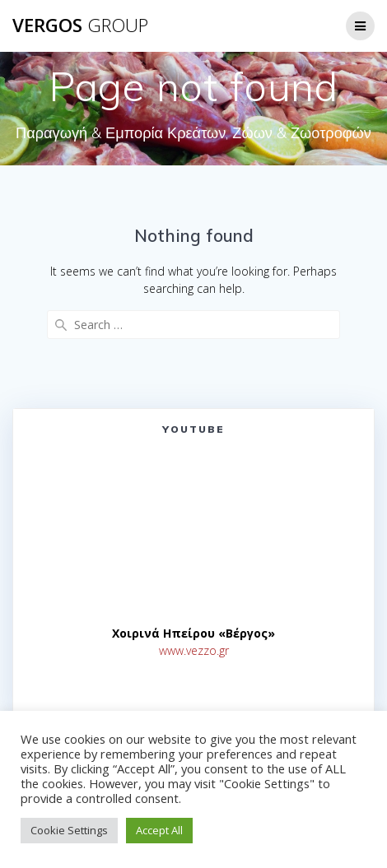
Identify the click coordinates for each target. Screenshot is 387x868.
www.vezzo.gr (194, 650)
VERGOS (80, 26)
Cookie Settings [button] (69, 830)
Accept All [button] (159, 830)
